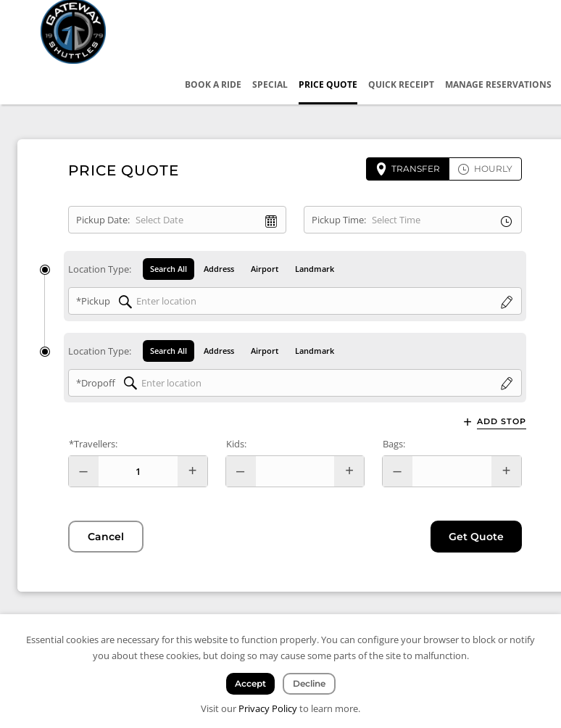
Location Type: (100, 269)
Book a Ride (213, 84)
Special (270, 84)
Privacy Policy (268, 708)
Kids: (236, 444)
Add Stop (502, 422)
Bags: (394, 444)
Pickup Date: (103, 220)
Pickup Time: (339, 220)
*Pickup (93, 301)
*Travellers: (93, 444)
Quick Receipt (401, 84)
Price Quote (328, 84)
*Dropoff (96, 383)
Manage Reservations (498, 84)
